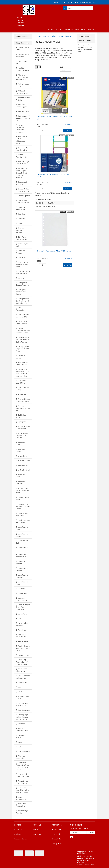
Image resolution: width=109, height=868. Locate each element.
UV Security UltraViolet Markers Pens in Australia (23, 790)
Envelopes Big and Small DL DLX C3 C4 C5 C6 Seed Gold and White (23, 373)
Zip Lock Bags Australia (22, 812)
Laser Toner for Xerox (22, 583)
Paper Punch (22, 630)
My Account (18, 829)
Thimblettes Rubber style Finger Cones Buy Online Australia (23, 766)
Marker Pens (22, 614)
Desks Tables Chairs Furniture (22, 323)
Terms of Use (56, 829)
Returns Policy (57, 839)
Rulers (20, 687)
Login (64, 2)
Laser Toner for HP (22, 549)
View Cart (91, 29)
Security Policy (57, 844)
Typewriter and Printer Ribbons (22, 782)
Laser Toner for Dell (22, 542)
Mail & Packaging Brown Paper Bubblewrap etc (23, 607)
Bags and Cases (24, 111)
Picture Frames (23, 655)
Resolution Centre (20, 839)
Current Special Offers (22, 49)
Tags (20, 747)
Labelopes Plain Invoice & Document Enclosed (23, 506)
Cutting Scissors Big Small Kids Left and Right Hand (23, 301)
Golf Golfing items (21, 416)
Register (71, 2)
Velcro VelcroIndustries (22, 798)
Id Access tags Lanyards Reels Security (22, 436)
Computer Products (20, 252)
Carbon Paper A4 (24, 196)
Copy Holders (23, 258)
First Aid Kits (22, 394)
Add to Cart (68, 131)
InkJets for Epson (24, 461)
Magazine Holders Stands (21, 599)
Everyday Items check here (22, 56)
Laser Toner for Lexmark (22, 569)
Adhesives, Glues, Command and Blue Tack (22, 77)
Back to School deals (22, 62)
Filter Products (22, 36)
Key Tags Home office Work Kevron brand (23, 491)
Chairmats (21, 219)
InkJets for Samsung (21, 483)
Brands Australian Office (22, 156)
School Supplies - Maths (22, 698)
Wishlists (57, 2)
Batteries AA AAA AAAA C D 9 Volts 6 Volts (23, 118)
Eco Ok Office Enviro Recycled (22, 364)
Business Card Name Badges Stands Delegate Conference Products (22, 173)
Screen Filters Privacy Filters (22, 704)
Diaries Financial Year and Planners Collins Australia (23, 340)
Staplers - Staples (20, 736)
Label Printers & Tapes (22, 499)
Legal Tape (22, 589)
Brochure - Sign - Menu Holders (23, 163)
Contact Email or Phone (71, 29)
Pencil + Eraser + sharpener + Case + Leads (23, 648)
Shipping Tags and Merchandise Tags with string (22, 717)
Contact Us (37, 834)
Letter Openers (23, 593)
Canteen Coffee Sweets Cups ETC (22, 190)
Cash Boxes (22, 214)
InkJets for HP (23, 465)
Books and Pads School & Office (23, 149)
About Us (58, 29)
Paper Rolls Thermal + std (21, 636)
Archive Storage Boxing (22, 85)
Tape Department (24, 751)
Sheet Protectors (24, 710)
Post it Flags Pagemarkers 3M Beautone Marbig (22, 662)
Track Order (18, 834)
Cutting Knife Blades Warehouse (23, 284)
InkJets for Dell (23, 456)
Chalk (20, 223)
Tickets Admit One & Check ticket (23, 775)
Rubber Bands (23, 683)
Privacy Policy (56, 834)
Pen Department (24, 641)
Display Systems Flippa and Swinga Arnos (23, 349)
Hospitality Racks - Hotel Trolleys (23, 428)
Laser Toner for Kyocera (22, 562)
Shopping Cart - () (87, 2)
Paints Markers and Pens (22, 624)
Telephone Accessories (21, 757)
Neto (92, 865)
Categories (50, 29)
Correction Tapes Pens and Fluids (23, 272)
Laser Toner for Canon (22, 535)
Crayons (21, 278)
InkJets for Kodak (24, 470)
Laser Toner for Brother (22, 528)
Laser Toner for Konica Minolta (22, 556)
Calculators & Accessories (22, 183)
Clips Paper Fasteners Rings (22, 238)
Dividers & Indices (20, 357)
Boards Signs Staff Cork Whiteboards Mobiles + (22, 140)
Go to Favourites (85, 36)
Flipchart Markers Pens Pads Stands (23, 400)
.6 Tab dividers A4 (65, 36)
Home (83, 29)
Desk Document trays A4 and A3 (22, 316)
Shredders (21, 724)
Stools (20, 742)
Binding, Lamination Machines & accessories (20, 129)
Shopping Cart (85, 40)
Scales (20, 692)
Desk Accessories (20, 309)
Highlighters (22, 422)
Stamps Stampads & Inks (22, 730)
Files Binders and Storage (23, 389)
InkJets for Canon (21, 450)
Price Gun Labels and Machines (23, 677)
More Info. (69, 124)
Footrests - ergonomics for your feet (23, 408)
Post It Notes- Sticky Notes (22, 670)
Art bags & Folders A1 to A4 (22, 92)
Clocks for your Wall (22, 245)
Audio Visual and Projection (23, 99)
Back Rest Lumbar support (21, 106)
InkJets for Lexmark (21, 476)
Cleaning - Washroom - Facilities (20, 230)
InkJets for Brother (21, 444)
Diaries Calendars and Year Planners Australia (23, 331)
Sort (60, 67)
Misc (19, 619)
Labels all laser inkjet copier (22, 514)
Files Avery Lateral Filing (21, 382)
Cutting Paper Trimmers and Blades (22, 292)
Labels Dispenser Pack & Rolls (23, 521)
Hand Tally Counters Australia (22, 69)
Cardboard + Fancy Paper (21, 208)
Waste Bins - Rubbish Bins (21, 805)
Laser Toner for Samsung (22, 576)
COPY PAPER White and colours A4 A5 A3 (22, 264)
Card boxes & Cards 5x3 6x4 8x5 (22, 201)
